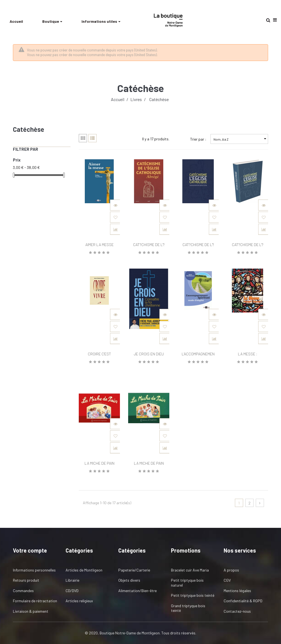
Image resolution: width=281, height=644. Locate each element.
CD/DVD (72, 591)
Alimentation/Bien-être (137, 591)
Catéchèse (29, 129)
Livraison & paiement (31, 611)
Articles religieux (79, 601)
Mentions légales (237, 591)
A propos (231, 570)
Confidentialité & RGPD (243, 601)
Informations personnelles (34, 570)
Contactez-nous (237, 611)
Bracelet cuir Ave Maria (190, 570)
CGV (227, 580)
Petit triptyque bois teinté (193, 595)
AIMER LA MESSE (99, 245)
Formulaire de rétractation (35, 601)
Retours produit (26, 580)
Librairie (72, 580)
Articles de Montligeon (84, 570)
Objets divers (129, 580)
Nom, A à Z (241, 139)
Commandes (23, 591)
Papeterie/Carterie (134, 570)
